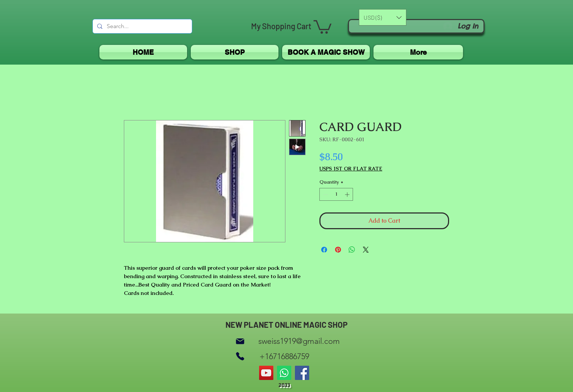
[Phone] (240, 356)
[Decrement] (325, 195)
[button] (322, 26)
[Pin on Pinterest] (338, 250)
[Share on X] (366, 250)
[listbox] (383, 17)
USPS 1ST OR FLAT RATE (351, 169)
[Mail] (240, 341)
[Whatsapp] (284, 373)
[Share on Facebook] (324, 250)
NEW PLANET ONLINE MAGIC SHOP (286, 324)
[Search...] (142, 26)
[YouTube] (266, 373)
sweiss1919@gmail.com (299, 341)
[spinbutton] (336, 195)
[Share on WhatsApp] (352, 250)
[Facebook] (302, 373)
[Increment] (348, 195)
